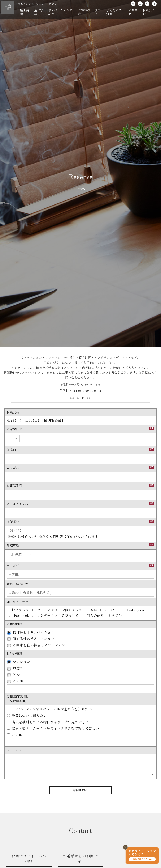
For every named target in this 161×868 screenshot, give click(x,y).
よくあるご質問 (114, 12)
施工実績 (25, 12)
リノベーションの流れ (61, 12)
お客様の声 (84, 12)
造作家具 (39, 12)
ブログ (98, 12)
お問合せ (133, 12)
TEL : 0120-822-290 (80, 391)
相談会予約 (149, 12)
